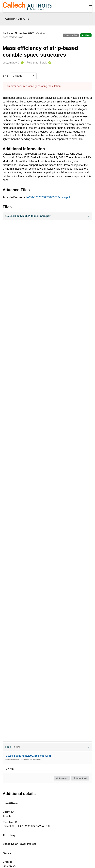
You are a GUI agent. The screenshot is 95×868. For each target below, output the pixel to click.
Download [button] (80, 778)
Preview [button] (62, 778)
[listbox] (23, 76)
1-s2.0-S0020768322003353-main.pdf (48, 197)
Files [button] (47, 747)
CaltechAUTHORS (17, 19)
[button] (47, 216)
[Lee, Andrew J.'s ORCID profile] (22, 63)
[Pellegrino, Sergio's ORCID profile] (49, 63)
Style (6, 76)
